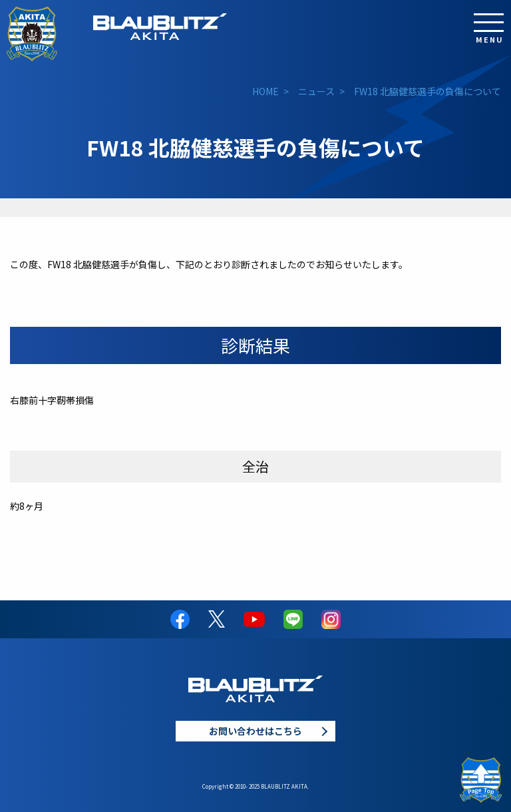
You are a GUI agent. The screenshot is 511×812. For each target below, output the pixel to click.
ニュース (316, 91)
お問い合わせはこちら (255, 731)
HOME (265, 91)
